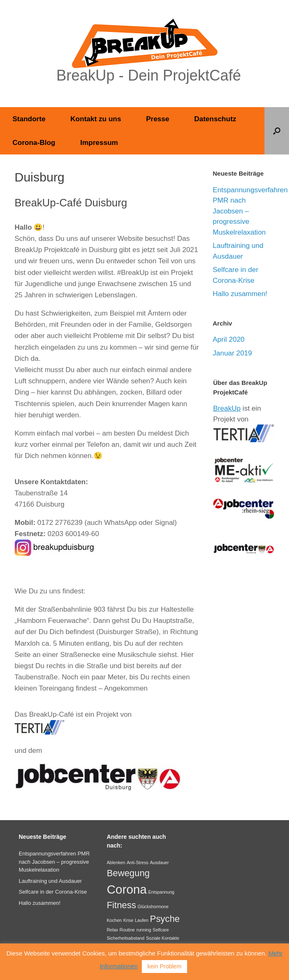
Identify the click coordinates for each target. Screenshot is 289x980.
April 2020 (229, 339)
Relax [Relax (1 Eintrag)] (112, 930)
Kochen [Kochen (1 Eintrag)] (114, 920)
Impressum (99, 143)
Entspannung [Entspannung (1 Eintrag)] (161, 892)
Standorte (29, 119)
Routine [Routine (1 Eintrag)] (127, 930)
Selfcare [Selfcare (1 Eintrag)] (161, 930)
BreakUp (227, 408)
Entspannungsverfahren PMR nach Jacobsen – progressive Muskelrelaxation (54, 862)
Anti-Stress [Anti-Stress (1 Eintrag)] (138, 862)
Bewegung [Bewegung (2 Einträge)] (128, 873)
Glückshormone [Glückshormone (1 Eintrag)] (153, 906)
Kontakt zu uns (96, 119)
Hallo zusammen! (240, 294)
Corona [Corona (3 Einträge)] (127, 889)
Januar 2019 (233, 353)
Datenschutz (215, 119)
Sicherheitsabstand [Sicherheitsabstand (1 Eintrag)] (126, 938)
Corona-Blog (34, 143)
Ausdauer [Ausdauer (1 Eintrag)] (159, 862)
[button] (277, 131)
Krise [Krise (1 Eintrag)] (128, 920)
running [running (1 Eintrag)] (144, 930)
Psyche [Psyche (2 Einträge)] (165, 919)
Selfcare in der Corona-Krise (53, 892)
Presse (158, 119)
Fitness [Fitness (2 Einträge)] (121, 905)
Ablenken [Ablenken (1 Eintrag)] (116, 862)
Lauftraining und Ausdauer (50, 881)
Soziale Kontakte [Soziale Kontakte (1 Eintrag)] (163, 938)
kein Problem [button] (165, 966)
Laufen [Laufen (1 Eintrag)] (142, 920)
